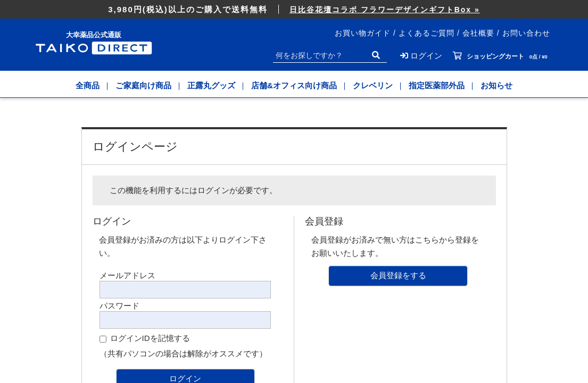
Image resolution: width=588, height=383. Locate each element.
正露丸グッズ (211, 85)
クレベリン (373, 85)
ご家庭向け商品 (143, 85)
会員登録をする (398, 275)
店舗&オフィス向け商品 (294, 85)
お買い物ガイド (363, 33)
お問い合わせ (526, 33)
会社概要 (478, 33)
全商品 (88, 85)
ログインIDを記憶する (150, 338)
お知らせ (496, 85)
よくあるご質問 (426, 33)
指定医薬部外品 (437, 85)
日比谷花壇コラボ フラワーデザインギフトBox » (385, 10)
